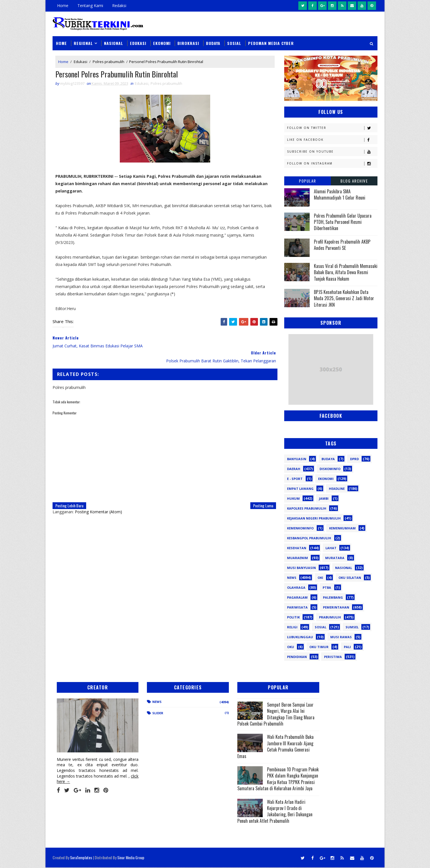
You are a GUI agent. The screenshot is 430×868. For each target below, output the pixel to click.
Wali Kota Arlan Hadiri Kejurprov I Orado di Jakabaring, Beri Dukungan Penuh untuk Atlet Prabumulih (253, 818)
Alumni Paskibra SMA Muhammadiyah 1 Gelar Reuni (340, 194)
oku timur (319, 647)
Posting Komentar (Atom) (98, 504)
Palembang (333, 597)
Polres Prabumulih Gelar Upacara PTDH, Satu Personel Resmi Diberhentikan (343, 222)
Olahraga (296, 587)
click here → (79, 775)
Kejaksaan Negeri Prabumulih (314, 518)
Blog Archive (354, 180)
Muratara (335, 558)
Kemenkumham (342, 528)
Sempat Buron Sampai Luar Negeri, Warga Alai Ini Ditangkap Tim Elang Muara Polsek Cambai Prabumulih (254, 714)
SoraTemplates (81, 858)
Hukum (293, 498)
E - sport (295, 478)
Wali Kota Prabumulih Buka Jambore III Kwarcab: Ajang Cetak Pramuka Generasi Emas (252, 746)
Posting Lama (259, 497)
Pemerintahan (336, 607)
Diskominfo (330, 468)
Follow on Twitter (332, 128)
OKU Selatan (350, 577)
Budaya (213, 43)
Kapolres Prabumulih (307, 508)
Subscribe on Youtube (332, 151)
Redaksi (119, 6)
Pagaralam (297, 597)
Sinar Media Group (131, 858)
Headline (337, 488)
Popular (308, 180)
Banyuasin (297, 459)
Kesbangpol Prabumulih (309, 538)
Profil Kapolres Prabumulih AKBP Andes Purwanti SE (342, 244)
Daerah (294, 468)
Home (63, 6)
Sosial (234, 43)
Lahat (331, 548)
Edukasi (138, 43)
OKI (320, 577)
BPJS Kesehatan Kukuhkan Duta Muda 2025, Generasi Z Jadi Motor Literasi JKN (344, 298)
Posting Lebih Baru (69, 497)
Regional (83, 43)
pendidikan (297, 656)
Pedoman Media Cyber (271, 43)
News (292, 577)
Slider (148, 713)
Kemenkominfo (300, 528)
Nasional (114, 43)
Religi (292, 627)
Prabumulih (330, 617)
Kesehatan (297, 548)
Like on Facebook (332, 139)
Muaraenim (297, 558)
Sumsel (352, 627)
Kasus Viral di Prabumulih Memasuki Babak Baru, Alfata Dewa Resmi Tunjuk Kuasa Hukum (346, 272)
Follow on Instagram (332, 163)
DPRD (354, 459)
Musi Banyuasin (301, 567)
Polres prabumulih (108, 62)
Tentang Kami (90, 6)
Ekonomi (162, 43)
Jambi (324, 498)
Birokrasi (188, 43)
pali (347, 647)
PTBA (327, 587)
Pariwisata (297, 607)
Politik (293, 617)
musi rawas (341, 637)
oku (291, 647)
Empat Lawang (300, 488)
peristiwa (333, 656)
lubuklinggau (300, 637)
